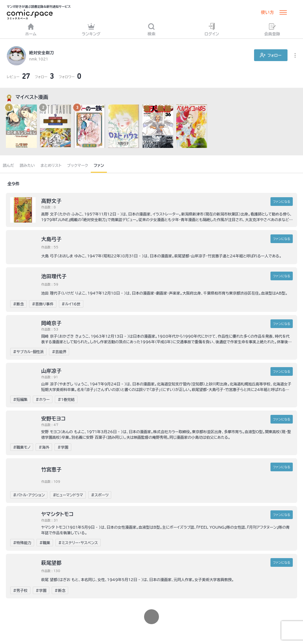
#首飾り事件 (43, 304)
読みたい (27, 165)
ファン (99, 165)
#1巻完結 (66, 399)
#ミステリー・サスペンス (78, 543)
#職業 (45, 543)
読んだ (8, 165)
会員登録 (272, 29)
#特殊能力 (22, 543)
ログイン (212, 29)
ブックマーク (78, 165)
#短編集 (20, 399)
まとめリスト (51, 165)
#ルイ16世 (71, 304)
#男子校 (20, 590)
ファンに (282, 202)
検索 (151, 29)
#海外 (44, 447)
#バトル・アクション (29, 495)
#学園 (63, 447)
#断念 (18, 304)
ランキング (91, 29)
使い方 (267, 12)
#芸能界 (59, 352)
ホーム (31, 29)
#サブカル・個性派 (28, 352)
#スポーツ (100, 495)
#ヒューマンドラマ (68, 495)
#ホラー (43, 399)
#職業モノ (22, 447)
